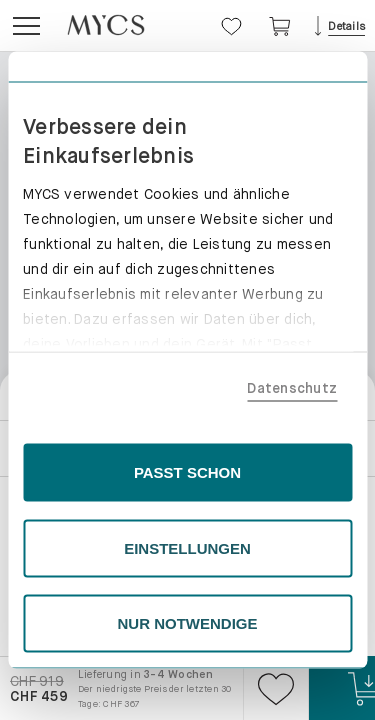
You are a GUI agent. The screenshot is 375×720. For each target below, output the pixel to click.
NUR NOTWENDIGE (188, 623)
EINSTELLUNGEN (187, 547)
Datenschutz (292, 387)
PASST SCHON (187, 472)
